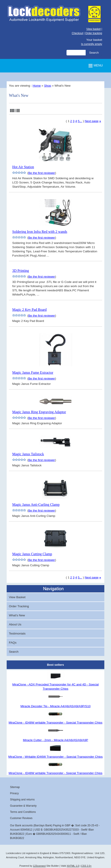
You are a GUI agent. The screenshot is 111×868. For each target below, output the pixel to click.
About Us (15, 624)
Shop (48, 86)
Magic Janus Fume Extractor (33, 373)
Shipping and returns (22, 800)
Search (14, 652)
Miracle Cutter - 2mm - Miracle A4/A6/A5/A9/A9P (55, 740)
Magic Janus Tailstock (28, 454)
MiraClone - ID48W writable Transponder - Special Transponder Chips (56, 723)
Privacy (14, 793)
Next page (92, 121)
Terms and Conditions (23, 812)
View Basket (17, 597)
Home (37, 86)
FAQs (13, 643)
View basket (93, 29)
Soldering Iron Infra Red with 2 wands (40, 232)
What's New (17, 615)
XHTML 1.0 (73, 866)
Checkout (78, 33)
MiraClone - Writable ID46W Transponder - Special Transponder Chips (55, 757)
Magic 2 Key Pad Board (29, 310)
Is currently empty (92, 44)
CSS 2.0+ (86, 866)
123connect (39, 866)
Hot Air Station (23, 167)
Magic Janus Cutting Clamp (32, 554)
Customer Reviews (21, 818)
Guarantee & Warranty (23, 806)
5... (80, 121)
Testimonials (17, 633)
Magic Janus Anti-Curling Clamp (36, 505)
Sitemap (15, 787)
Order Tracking (19, 606)
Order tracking (94, 33)
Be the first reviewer (42, 173)
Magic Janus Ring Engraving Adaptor (39, 412)
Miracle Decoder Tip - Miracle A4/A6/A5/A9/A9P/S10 (55, 706)
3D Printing (21, 271)
